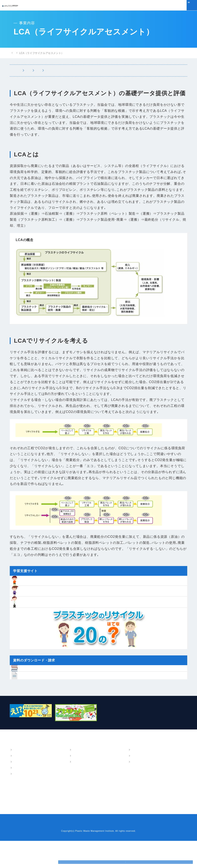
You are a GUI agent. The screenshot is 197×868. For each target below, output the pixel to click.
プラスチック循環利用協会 (25, 53)
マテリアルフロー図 (66, 71)
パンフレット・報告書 (142, 771)
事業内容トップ (25, 71)
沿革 (16, 789)
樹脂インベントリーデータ (86, 812)
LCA (75, 783)
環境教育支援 (160, 71)
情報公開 (18, 801)
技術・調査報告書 (142, 783)
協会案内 (15, 771)
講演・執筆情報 (140, 789)
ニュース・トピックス (24, 812)
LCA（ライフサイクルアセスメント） (115, 71)
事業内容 (75, 771)
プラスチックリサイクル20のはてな (92, 826)
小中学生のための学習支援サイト (90, 819)
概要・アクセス (22, 777)
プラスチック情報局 (58, 53)
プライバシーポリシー (109, 851)
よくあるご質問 (20, 826)
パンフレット (139, 777)
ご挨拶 (17, 783)
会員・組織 (20, 795)
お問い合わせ (83, 851)
